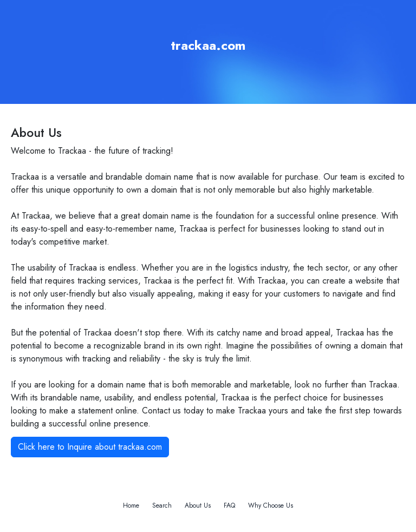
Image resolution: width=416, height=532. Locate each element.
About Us (198, 505)
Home (131, 505)
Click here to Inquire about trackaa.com (90, 447)
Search (162, 505)
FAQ (229, 505)
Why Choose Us (271, 505)
